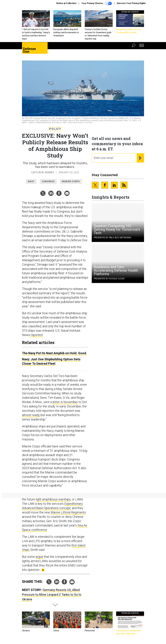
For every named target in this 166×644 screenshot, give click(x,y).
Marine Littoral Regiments (68, 512)
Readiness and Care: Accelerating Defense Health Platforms (116, 270)
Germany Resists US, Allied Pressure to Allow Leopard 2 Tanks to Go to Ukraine (52, 595)
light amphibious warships (53, 499)
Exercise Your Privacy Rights (131, 3)
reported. (37, 335)
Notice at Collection (66, 3)
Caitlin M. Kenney (43, 172)
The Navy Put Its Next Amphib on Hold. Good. (54, 353)
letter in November (65, 402)
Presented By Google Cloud (109, 279)
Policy (55, 129)
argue (39, 557)
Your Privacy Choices (97, 3)
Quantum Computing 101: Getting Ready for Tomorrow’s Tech (117, 229)
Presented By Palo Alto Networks (112, 238)
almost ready (31, 415)
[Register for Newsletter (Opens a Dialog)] (140, 158)
